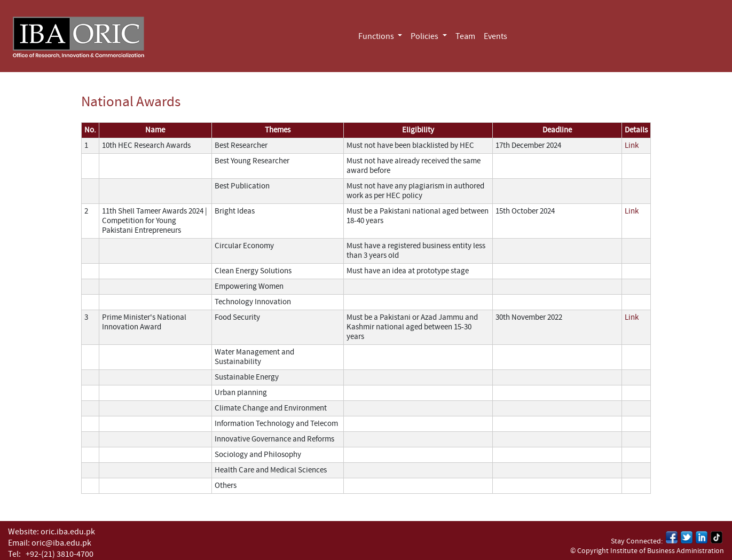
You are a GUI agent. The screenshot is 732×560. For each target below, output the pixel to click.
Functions (377, 36)
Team (465, 36)
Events (495, 36)
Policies (425, 36)
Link (632, 145)
